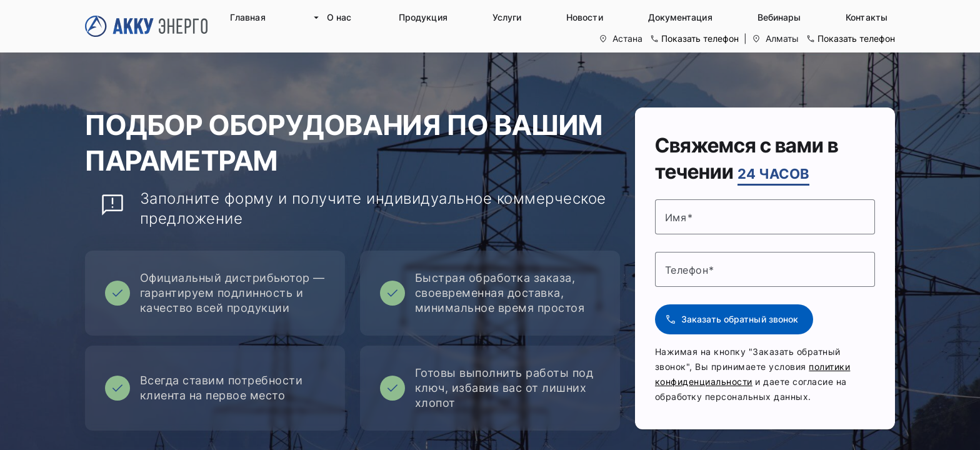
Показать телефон (700, 38)
